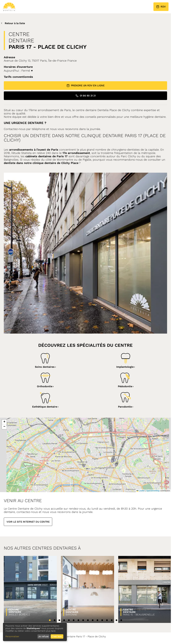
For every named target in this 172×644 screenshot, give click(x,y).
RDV (161, 7)
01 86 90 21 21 (85, 96)
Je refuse (43, 636)
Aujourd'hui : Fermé (18, 71)
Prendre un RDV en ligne (86, 86)
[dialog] (35, 632)
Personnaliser (12, 636)
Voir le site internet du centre (28, 522)
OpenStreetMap (153, 491)
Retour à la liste (12, 23)
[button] (4, 422)
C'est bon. (57, 636)
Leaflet (141, 491)
